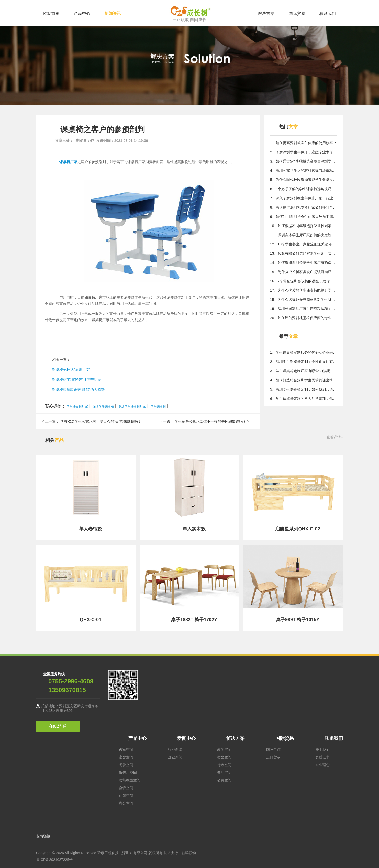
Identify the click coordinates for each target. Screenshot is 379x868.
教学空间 (224, 749)
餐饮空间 (126, 765)
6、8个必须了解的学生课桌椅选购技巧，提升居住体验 (303, 189)
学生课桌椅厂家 (77, 406)
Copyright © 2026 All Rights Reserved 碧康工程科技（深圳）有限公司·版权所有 (100, 853)
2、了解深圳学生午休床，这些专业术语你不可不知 (303, 152)
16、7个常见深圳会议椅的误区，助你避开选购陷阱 (303, 281)
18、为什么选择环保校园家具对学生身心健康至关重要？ (303, 299)
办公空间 (126, 803)
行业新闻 (175, 749)
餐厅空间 (224, 773)
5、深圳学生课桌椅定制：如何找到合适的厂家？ (303, 389)
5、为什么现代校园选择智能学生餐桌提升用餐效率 (303, 180)
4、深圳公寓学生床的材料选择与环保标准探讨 (303, 170)
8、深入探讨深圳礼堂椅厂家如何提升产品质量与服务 (303, 207)
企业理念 (322, 765)
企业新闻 (175, 757)
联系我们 (328, 13)
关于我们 (322, 749)
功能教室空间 (130, 780)
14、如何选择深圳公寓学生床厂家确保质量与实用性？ (303, 263)
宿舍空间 (126, 757)
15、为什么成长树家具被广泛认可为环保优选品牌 (303, 272)
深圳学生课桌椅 (103, 406)
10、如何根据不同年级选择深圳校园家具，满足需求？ (303, 226)
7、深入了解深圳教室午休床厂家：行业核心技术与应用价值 (303, 198)
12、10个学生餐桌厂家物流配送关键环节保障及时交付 (303, 244)
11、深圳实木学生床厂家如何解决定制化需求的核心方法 (303, 235)
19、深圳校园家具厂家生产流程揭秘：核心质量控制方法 (303, 309)
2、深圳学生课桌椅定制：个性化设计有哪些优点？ (303, 362)
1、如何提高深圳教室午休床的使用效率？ (303, 143)
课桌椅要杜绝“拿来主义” (71, 370)
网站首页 (51, 13)
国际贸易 (297, 13)
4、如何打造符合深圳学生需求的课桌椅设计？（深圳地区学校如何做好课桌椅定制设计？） (303, 380)
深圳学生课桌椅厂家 (132, 406)
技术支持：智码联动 (180, 853)
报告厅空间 (128, 773)
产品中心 (82, 13)
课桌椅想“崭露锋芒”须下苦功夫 (77, 380)
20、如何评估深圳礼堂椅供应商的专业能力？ (303, 318)
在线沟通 (58, 726)
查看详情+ (335, 437)
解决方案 (266, 13)
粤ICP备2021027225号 (54, 860)
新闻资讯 (113, 13)
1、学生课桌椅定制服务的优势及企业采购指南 (303, 352)
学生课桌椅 (158, 406)
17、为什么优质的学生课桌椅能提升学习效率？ (303, 290)
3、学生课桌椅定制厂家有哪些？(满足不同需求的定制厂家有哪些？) (303, 371)
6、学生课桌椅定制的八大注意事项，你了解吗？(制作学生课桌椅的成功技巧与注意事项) (303, 399)
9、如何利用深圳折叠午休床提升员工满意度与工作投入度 (303, 217)
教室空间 (126, 749)
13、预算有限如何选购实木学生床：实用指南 (303, 253)
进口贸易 (273, 757)
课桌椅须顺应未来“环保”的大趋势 (78, 390)
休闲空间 (126, 796)
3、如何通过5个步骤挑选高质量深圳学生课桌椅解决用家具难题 (303, 161)
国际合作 (273, 749)
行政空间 (224, 765)
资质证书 (322, 757)
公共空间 (224, 780)
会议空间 (126, 788)
